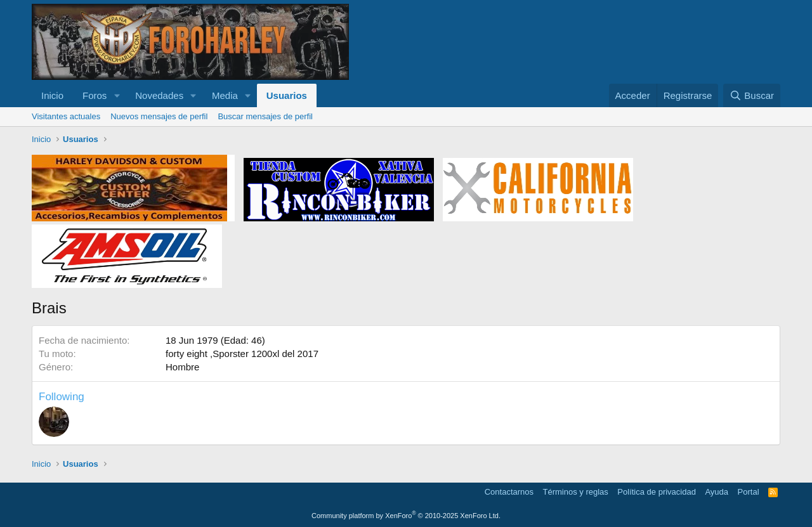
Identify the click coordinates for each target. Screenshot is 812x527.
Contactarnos (509, 492)
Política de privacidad (657, 492)
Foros (95, 95)
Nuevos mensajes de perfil (159, 116)
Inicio (52, 95)
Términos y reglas (576, 492)
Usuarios (287, 95)
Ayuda (717, 492)
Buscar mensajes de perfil (265, 116)
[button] (117, 95)
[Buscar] (752, 95)
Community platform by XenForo (406, 516)
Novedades (159, 95)
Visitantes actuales (66, 116)
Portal (749, 492)
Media (225, 95)
